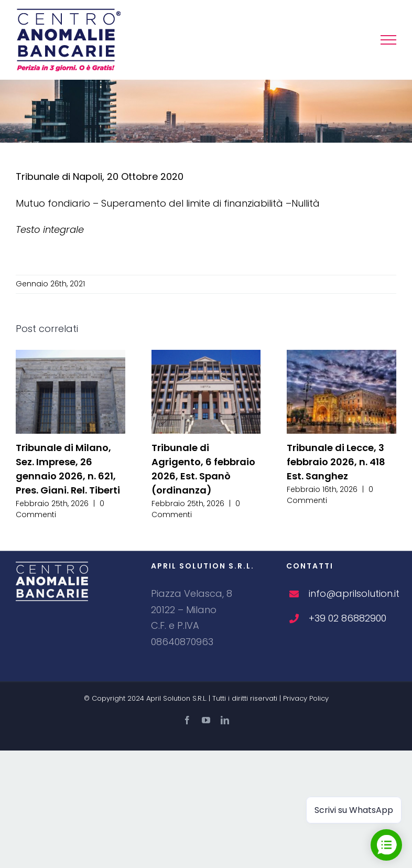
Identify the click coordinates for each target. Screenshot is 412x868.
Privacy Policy (306, 698)
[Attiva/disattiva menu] (388, 40)
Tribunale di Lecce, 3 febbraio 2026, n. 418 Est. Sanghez (336, 462)
